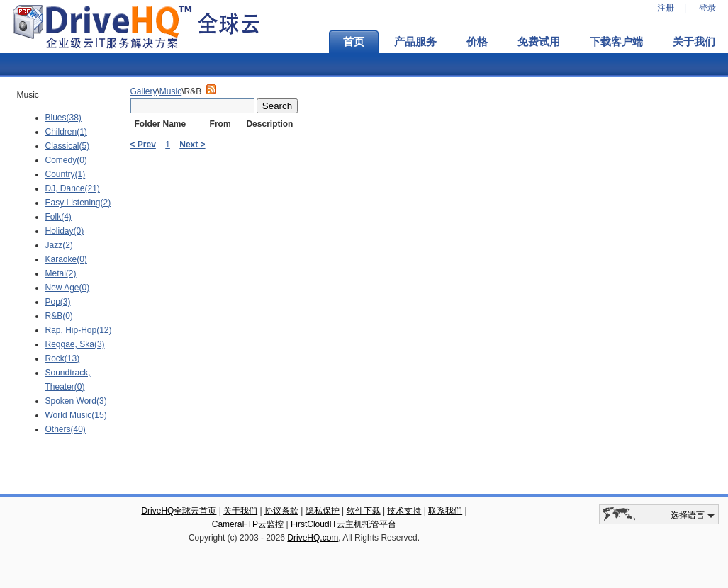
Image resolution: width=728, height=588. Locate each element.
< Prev (143, 145)
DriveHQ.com (313, 538)
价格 (477, 42)
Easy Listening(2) (78, 203)
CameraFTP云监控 (248, 524)
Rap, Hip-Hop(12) (79, 330)
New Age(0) (68, 288)
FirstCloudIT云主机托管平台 (343, 524)
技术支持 (404, 511)
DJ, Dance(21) (73, 188)
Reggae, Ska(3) (75, 344)
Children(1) (66, 132)
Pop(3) (58, 302)
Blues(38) (63, 118)
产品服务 (415, 42)
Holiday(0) (65, 231)
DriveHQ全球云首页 (179, 511)
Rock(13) (63, 358)
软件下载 (364, 511)
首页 (354, 42)
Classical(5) (68, 146)
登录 (707, 8)
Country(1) (66, 174)
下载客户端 (616, 42)
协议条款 (281, 511)
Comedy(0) (66, 160)
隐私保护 (323, 511)
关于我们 (240, 511)
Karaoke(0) (66, 259)
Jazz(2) (59, 245)
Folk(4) (58, 217)
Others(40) (66, 429)
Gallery (144, 91)
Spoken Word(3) (76, 401)
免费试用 (539, 42)
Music (170, 91)
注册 (666, 8)
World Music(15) (76, 415)
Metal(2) (61, 273)
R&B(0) (59, 316)
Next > (192, 145)
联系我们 (445, 511)
